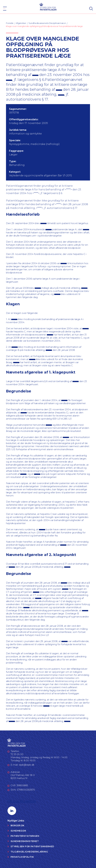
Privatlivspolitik (22, 857)
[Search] (91, 9)
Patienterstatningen (25, 836)
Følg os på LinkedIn (22, 801)
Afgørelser (21, 23)
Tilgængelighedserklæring (29, 852)
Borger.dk (18, 825)
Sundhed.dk (18, 831)
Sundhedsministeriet (25, 841)
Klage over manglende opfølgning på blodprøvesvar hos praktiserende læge (44, 26)
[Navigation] (5, 9)
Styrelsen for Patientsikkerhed (32, 846)
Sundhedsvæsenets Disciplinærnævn (47, 23)
